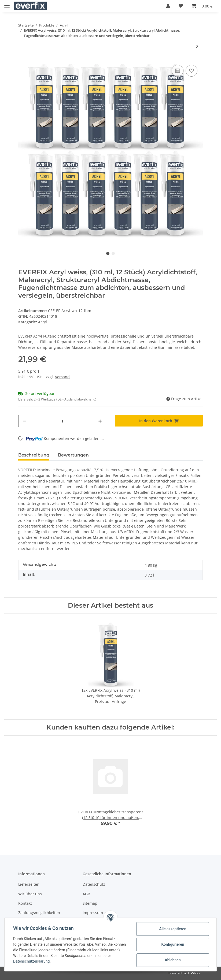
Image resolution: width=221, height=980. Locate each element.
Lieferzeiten (29, 884)
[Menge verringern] (24, 421)
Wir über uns (30, 894)
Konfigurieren (173, 944)
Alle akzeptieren (173, 929)
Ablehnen (173, 960)
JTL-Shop (193, 973)
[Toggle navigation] (7, 3)
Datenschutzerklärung (31, 961)
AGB (86, 894)
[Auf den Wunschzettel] (191, 71)
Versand (62, 377)
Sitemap (90, 903)
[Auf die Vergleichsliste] (178, 71)
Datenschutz (94, 884)
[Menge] (62, 421)
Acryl (43, 322)
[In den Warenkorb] (159, 421)
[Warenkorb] (202, 6)
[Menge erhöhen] (100, 421)
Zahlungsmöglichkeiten (39, 913)
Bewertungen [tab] (73, 455)
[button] (168, 6)
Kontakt (25, 903)
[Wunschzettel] (181, 6)
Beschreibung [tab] (34, 455)
